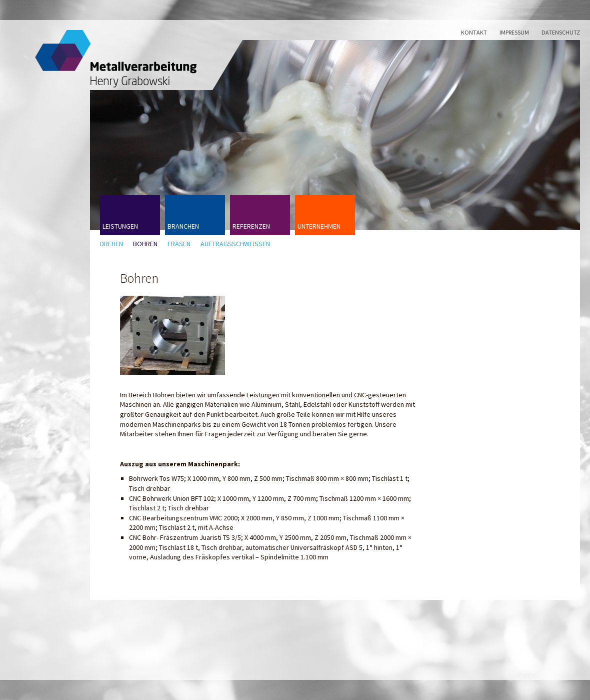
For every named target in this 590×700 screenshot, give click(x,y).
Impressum (514, 32)
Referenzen (251, 226)
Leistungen (120, 226)
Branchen (183, 226)
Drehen (111, 244)
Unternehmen (319, 226)
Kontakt (474, 32)
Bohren (145, 244)
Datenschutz (561, 32)
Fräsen (179, 244)
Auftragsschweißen (235, 244)
